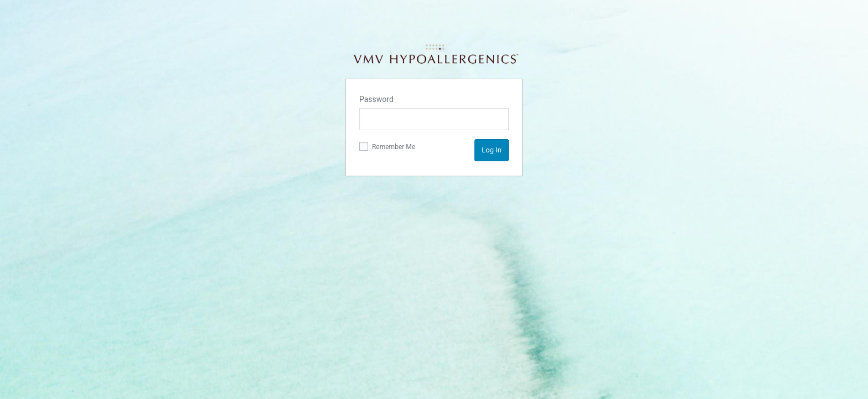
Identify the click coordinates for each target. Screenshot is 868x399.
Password (376, 99)
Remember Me (387, 146)
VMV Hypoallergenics (435, 54)
